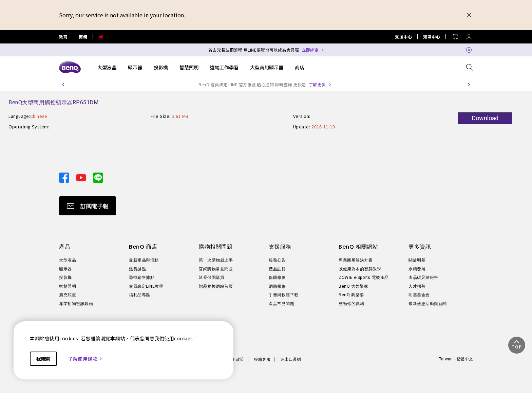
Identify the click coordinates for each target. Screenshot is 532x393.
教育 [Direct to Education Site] (63, 37)
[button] (63, 85)
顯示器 (135, 67)
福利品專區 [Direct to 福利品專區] (140, 295)
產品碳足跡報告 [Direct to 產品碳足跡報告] (423, 278)
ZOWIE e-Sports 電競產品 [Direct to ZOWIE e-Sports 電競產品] (364, 278)
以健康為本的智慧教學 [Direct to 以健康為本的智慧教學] (360, 269)
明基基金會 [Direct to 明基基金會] (419, 295)
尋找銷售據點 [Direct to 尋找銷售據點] (142, 278)
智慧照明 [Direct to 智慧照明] (68, 286)
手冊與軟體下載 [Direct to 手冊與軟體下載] (284, 295)
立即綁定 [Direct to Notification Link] (310, 50)
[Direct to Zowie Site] (98, 37)
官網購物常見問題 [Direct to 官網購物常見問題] (216, 269)
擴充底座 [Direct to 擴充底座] (68, 295)
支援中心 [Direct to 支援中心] (403, 37)
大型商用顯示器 (267, 67)
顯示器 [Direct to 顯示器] (65, 269)
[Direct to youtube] (82, 177)
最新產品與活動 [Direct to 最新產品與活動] (144, 260)
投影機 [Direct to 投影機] (65, 278)
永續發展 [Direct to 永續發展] (417, 269)
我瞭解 (43, 359)
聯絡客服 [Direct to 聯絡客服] (262, 359)
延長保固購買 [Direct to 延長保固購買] (212, 278)
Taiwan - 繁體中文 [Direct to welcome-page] (456, 359)
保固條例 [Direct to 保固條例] (277, 278)
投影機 (161, 67)
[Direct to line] (98, 177)
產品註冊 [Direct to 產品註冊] (277, 269)
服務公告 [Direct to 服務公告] (277, 260)
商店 (300, 67)
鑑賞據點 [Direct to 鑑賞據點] (137, 269)
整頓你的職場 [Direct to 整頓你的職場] (351, 304)
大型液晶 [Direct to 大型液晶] (68, 260)
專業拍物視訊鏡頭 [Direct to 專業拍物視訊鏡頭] (76, 304)
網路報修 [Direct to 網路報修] (277, 286)
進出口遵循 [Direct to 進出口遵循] (291, 359)
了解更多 (317, 84)
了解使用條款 (85, 359)
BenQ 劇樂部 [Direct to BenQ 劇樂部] (351, 295)
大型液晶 (107, 67)
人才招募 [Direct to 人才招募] (417, 286)
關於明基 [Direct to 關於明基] (417, 260)
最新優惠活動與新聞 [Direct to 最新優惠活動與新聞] (428, 304)
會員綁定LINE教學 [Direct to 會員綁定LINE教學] (146, 286)
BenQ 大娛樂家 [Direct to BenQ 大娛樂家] (353, 286)
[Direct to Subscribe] (88, 206)
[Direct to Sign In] (469, 35)
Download (485, 118)
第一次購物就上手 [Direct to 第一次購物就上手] (216, 260)
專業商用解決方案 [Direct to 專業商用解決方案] (356, 260)
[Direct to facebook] (65, 177)
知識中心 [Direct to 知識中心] (432, 37)
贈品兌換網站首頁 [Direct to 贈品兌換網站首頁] (216, 286)
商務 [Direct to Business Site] (83, 37)
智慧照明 (189, 67)
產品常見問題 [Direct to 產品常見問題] (281, 304)
